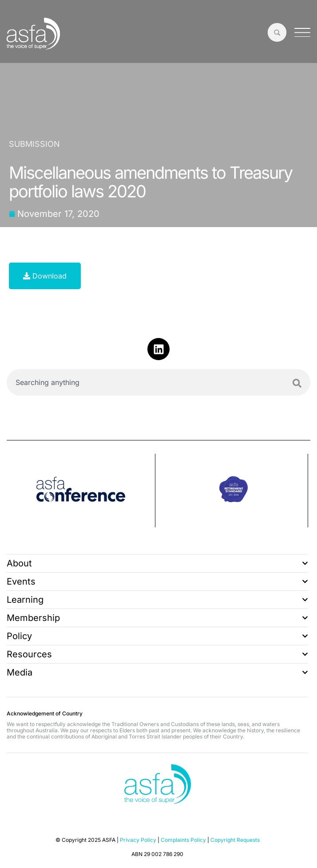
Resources (157, 654)
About (157, 563)
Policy (157, 636)
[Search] (297, 383)
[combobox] (158, 382)
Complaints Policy (183, 840)
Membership (157, 618)
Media (157, 672)
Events (157, 581)
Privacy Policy (138, 840)
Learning (157, 600)
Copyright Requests (235, 840)
